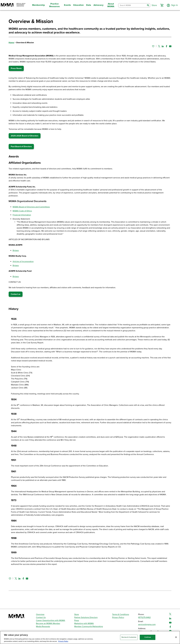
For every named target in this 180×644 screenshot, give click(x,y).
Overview (40, 614)
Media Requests (43, 626)
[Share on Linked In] (163, 46)
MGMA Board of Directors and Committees (31, 207)
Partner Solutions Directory (86, 617)
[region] (90, 637)
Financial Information (22, 215)
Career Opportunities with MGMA (51, 620)
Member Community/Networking (89, 626)
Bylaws (16, 250)
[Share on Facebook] (166, 46)
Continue (148, 637)
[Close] (176, 637)
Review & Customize (129, 637)
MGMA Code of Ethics (22, 211)
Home (11, 43)
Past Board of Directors (21, 147)
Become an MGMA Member (48, 623)
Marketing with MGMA (84, 623)
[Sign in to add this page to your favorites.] (153, 46)
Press (77, 620)
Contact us (16, 294)
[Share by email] (170, 46)
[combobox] (132, 5)
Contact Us (41, 617)
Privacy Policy (118, 617)
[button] (162, 5)
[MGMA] (13, 5)
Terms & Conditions (121, 614)
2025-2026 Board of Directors (25, 136)
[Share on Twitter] (159, 46)
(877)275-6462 (144, 617)
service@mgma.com (147, 624)
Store (77, 614)
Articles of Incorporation (23, 262)
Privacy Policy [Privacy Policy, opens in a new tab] (63, 641)
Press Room (16, 68)
